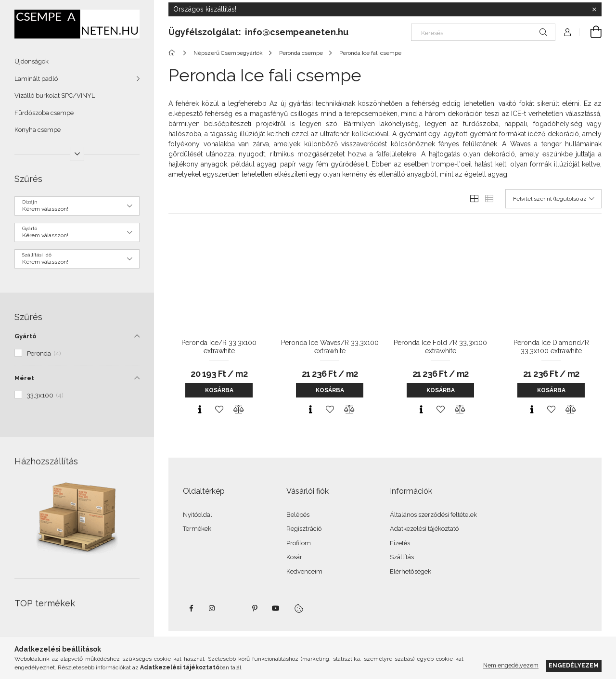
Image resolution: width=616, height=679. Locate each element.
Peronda (44, 353)
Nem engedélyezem (511, 665)
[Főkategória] (173, 53)
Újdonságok (32, 61)
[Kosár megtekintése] (590, 32)
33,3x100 (45, 395)
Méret (24, 378)
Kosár (294, 557)
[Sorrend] (553, 199)
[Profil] (567, 32)
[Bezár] (594, 10)
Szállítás (402, 557)
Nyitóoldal (198, 515)
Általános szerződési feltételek (433, 515)
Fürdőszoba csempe (44, 113)
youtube (276, 608)
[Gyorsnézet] (200, 410)
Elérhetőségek (411, 571)
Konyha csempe (38, 130)
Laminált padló (36, 79)
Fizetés (400, 543)
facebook (191, 608)
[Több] (77, 154)
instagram (212, 608)
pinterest (255, 608)
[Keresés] (483, 32)
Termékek (197, 529)
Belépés (298, 515)
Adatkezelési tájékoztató (424, 529)
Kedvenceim (304, 571)
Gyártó (26, 336)
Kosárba (219, 390)
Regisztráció (304, 529)
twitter (233, 608)
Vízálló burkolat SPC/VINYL (55, 96)
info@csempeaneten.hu (297, 32)
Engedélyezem (574, 665)
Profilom (299, 543)
